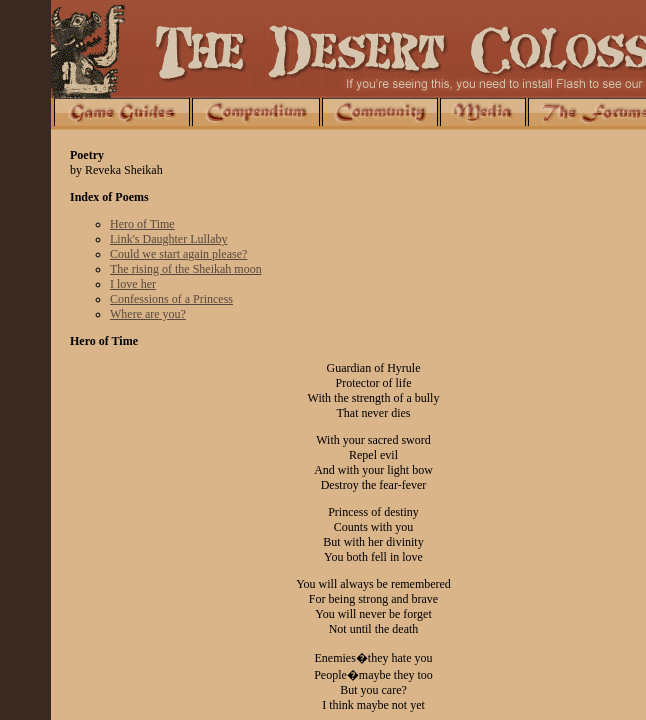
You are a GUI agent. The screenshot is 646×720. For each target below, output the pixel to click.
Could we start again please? (178, 254)
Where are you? (148, 314)
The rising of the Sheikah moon (186, 269)
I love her (133, 284)
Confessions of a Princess (171, 299)
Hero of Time (142, 224)
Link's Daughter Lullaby (168, 239)
